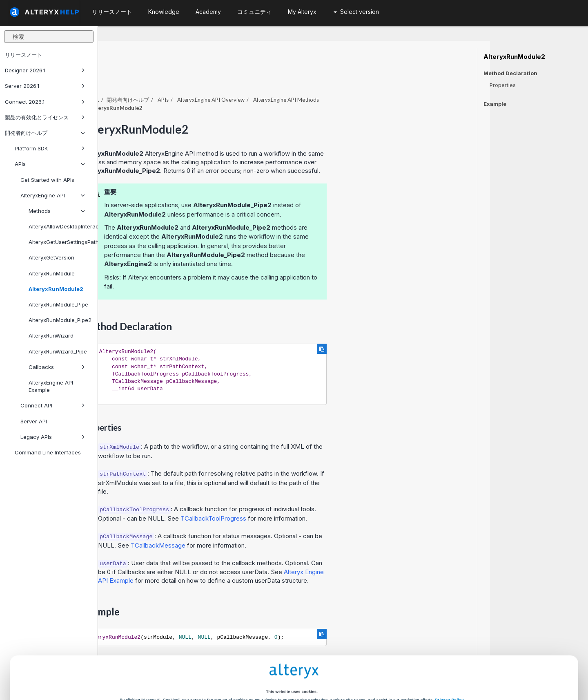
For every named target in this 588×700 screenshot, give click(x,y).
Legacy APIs (53, 437)
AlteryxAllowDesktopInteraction (60, 226)
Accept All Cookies (232, 669)
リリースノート (23, 55)
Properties (503, 85)
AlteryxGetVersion (51, 257)
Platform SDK (50, 148)
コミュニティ (254, 12)
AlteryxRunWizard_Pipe (58, 351)
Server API (34, 421)
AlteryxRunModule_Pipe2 (60, 320)
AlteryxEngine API (53, 195)
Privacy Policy (450, 637)
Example (495, 104)
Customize (356, 669)
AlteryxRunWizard (51, 335)
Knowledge (164, 12)
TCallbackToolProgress (311, 496)
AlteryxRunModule (52, 273)
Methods (57, 211)
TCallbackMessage (256, 523)
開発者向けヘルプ (45, 133)
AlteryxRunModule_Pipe (58, 304)
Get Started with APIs (47, 180)
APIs (50, 164)
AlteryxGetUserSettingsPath (60, 242)
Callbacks (57, 367)
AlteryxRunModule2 (56, 289)
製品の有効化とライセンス (45, 117)
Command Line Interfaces (48, 452)
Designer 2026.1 (45, 70)
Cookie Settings (292, 651)
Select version (356, 12)
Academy (208, 12)
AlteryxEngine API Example (51, 386)
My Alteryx (302, 12)
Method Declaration (510, 73)
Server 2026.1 (45, 86)
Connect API (53, 405)
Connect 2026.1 (45, 102)
